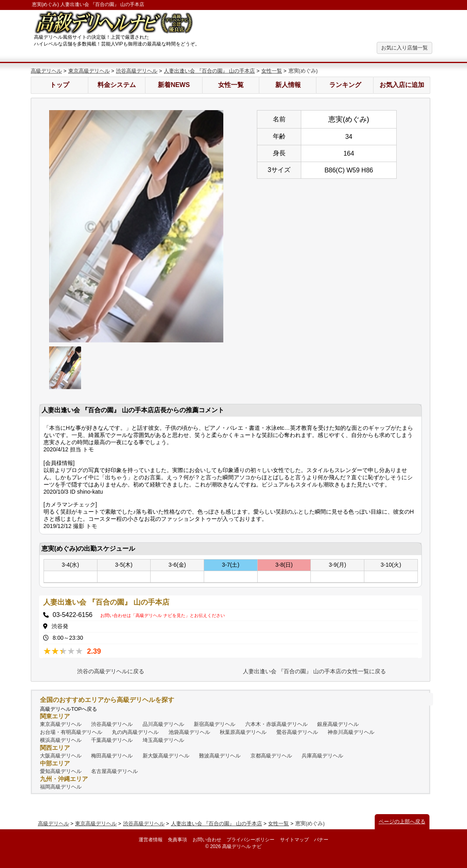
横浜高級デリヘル (61, 740)
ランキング (345, 85)
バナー (321, 840)
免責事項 (177, 840)
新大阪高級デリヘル (166, 756)
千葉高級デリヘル (112, 740)
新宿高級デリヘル (215, 724)
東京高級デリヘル (89, 71)
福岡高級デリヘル (61, 787)
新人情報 (288, 85)
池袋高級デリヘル (189, 732)
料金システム (117, 85)
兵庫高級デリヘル (322, 756)
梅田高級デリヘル (112, 756)
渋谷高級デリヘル (137, 71)
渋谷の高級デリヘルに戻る (111, 671)
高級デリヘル (46, 71)
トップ (60, 85)
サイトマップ (294, 840)
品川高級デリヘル (163, 724)
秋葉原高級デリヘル (243, 732)
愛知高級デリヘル (61, 771)
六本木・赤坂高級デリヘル (276, 724)
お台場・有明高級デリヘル (71, 732)
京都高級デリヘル (271, 756)
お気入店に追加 (402, 85)
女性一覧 (272, 71)
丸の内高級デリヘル (135, 732)
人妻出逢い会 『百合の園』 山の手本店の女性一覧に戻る (314, 671)
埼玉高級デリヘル (163, 740)
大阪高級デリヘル (61, 756)
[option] (136, 226)
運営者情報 (151, 840)
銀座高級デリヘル (338, 724)
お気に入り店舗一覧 (404, 48)
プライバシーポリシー (250, 840)
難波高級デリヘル (220, 756)
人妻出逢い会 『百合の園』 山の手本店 (209, 71)
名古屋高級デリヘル (114, 771)
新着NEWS (174, 85)
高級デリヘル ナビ (242, 846)
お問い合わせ (207, 840)
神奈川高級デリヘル (351, 732)
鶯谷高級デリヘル (297, 732)
